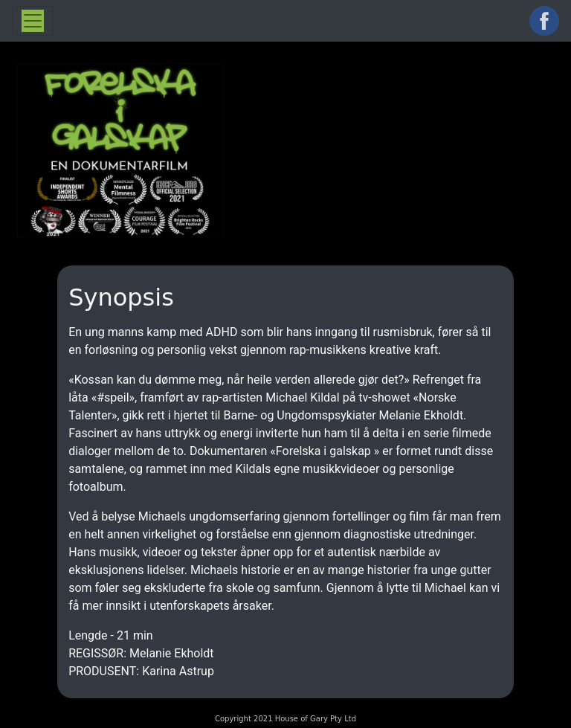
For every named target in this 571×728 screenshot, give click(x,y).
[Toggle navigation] (33, 21)
